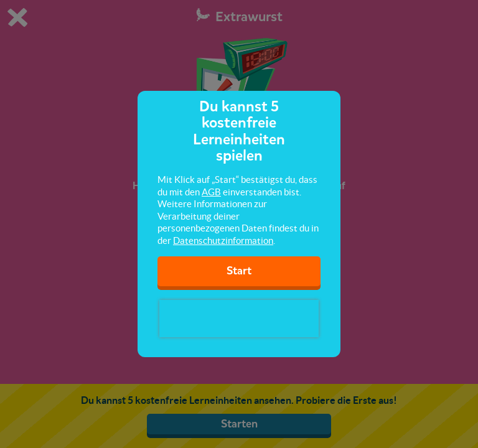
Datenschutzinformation (223, 240)
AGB (211, 192)
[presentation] (239, 319)
